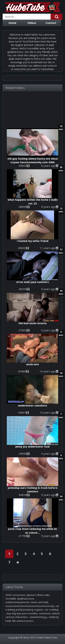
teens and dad (39, 602)
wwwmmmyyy (39, 617)
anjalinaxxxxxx (25, 598)
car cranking (52, 609)
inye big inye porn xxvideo (22, 613)
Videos (32, 23)
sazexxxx (45, 613)
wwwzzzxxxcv (25, 621)
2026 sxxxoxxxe (15, 595)
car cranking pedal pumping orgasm (32, 608)
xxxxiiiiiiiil (10, 598)
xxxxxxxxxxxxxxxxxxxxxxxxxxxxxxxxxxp (30, 606)
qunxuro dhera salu (38, 595)
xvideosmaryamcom (17, 602)
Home (12, 23)
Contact (51, 23)
